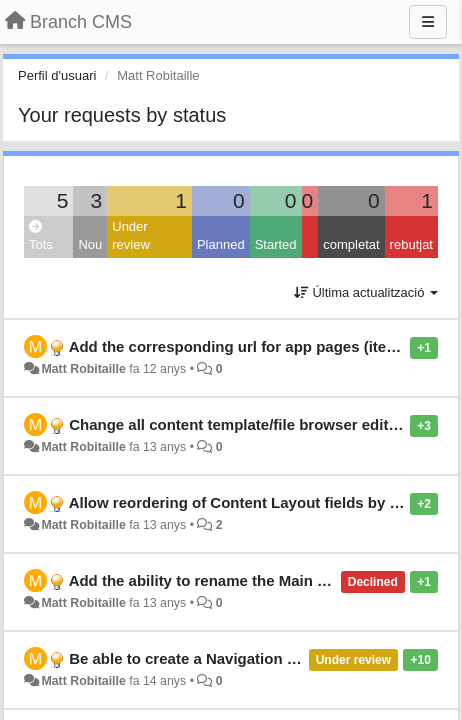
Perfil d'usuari (57, 75)
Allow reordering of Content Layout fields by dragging (261, 502)
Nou (90, 244)
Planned (221, 244)
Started (276, 244)
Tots (41, 236)
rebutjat (411, 244)
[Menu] (428, 22)
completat (351, 244)
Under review (131, 236)
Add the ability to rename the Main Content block (243, 580)
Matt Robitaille (83, 369)
